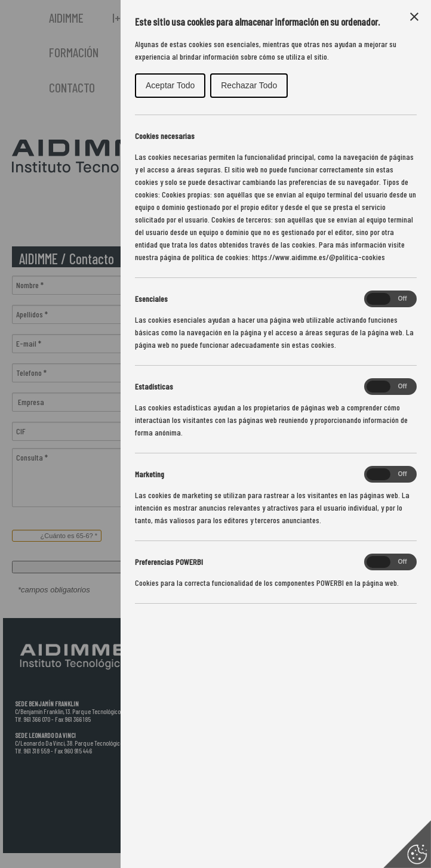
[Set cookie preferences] (407, 844)
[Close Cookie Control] (414, 17)
